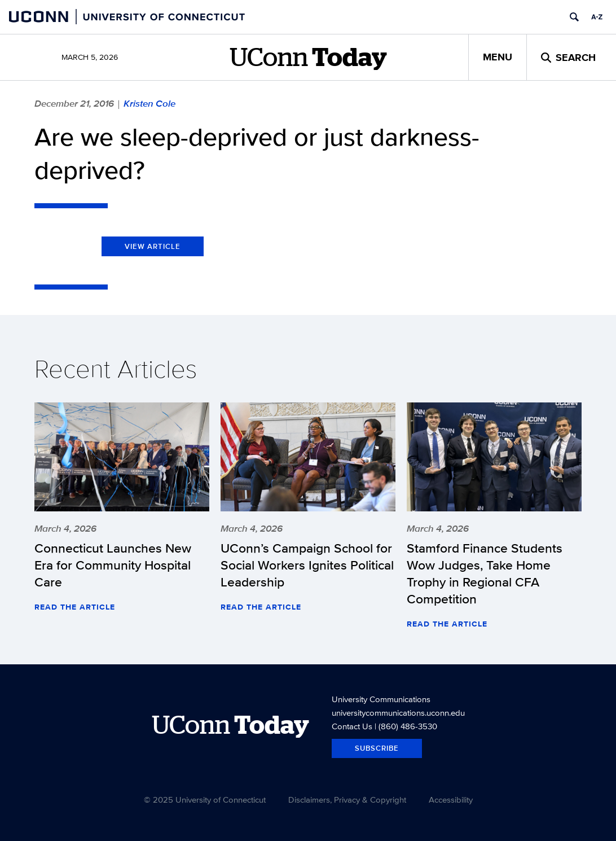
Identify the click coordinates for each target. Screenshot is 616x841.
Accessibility (451, 800)
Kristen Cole (149, 103)
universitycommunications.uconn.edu (398, 713)
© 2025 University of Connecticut (205, 800)
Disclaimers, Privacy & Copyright (347, 800)
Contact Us (352, 726)
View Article (153, 246)
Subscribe (377, 748)
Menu (498, 57)
